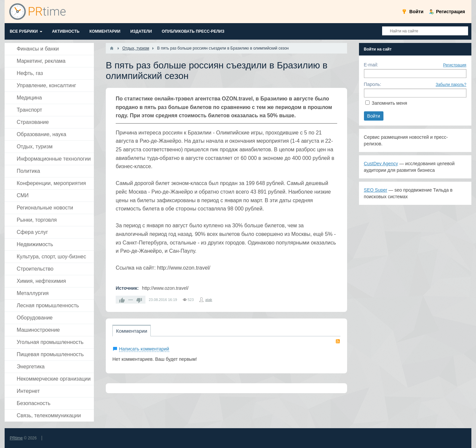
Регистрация (455, 65)
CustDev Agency (381, 164)
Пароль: (373, 84)
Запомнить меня (389, 103)
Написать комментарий (144, 349)
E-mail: (371, 65)
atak (209, 300)
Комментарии (132, 331)
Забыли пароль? (451, 85)
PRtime (16, 438)
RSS (338, 341)
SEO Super (376, 190)
